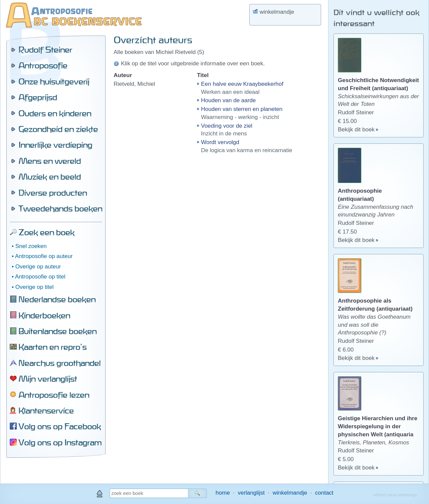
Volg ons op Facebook (60, 426)
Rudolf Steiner (45, 50)
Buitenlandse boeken (57, 331)
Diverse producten (53, 193)
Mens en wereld (50, 161)
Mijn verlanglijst (48, 379)
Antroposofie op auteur (44, 256)
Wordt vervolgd (220, 142)
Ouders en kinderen (55, 113)
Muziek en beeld (50, 177)
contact (324, 493)
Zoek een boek (46, 232)
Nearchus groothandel (59, 363)
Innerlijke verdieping (55, 145)
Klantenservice (46, 411)
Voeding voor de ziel (227, 126)
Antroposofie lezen (54, 395)
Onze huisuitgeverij (54, 81)
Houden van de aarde (229, 100)
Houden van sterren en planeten (242, 109)
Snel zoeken (31, 246)
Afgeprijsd (38, 97)
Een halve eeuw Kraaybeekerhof (242, 84)
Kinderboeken (44, 315)
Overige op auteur (38, 267)
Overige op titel (35, 287)
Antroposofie (43, 65)
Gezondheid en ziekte (58, 129)
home (223, 493)
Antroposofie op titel (40, 277)
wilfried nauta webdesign (395, 495)
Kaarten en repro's (52, 347)
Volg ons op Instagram (60, 442)
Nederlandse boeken (57, 299)
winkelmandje (290, 493)
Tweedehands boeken (60, 208)
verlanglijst (251, 493)
